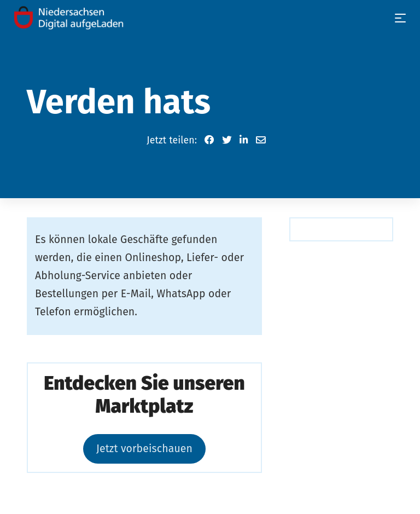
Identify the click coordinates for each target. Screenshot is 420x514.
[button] (209, 140)
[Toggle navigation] (400, 18)
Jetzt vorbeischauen (144, 449)
